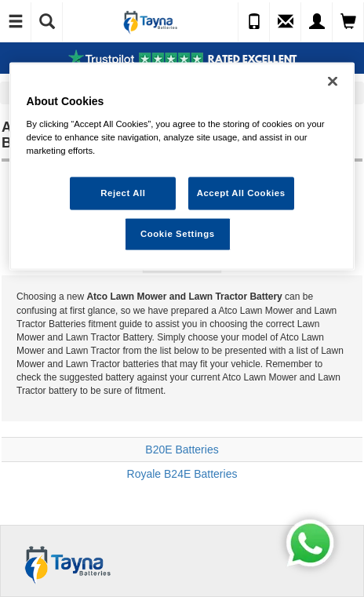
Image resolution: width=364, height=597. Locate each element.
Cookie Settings (178, 233)
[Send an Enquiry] (286, 22)
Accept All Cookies (241, 193)
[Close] (333, 82)
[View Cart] (348, 22)
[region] (182, 167)
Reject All (123, 193)
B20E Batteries (182, 450)
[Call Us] (254, 22)
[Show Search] (47, 22)
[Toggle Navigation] (16, 22)
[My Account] (317, 22)
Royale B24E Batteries (182, 474)
